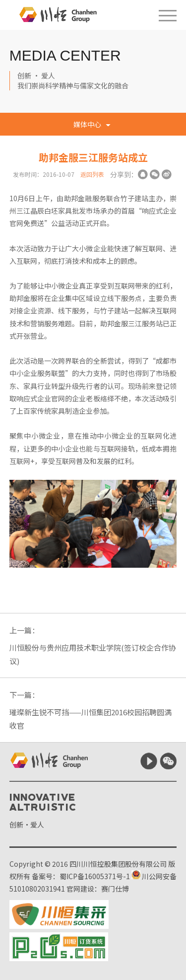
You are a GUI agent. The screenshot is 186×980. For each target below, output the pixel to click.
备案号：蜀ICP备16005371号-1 (81, 876)
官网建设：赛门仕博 (98, 889)
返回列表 (92, 174)
